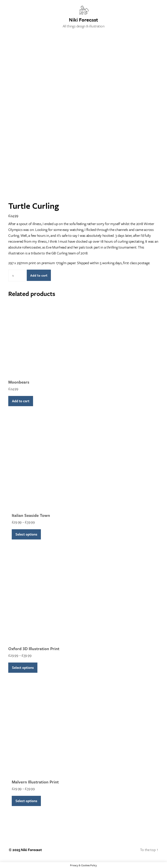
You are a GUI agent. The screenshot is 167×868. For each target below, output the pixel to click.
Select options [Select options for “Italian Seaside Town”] (26, 534)
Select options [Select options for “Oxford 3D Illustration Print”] (23, 668)
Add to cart (39, 275)
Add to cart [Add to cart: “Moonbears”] (21, 401)
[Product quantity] (17, 276)
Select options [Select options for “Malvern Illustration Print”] (26, 801)
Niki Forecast (83, 19)
